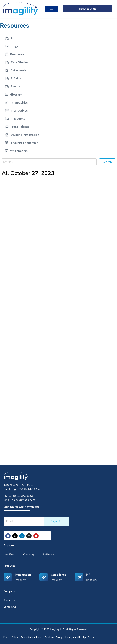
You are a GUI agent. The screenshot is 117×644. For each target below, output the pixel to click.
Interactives (16, 111)
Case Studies (17, 62)
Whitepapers (16, 151)
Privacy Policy (11, 637)
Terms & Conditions (31, 637)
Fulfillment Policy (53, 637)
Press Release (17, 127)
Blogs (12, 46)
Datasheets (16, 70)
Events (13, 86)
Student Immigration (22, 135)
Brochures (15, 54)
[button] (51, 9)
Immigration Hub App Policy (80, 637)
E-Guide (13, 78)
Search (107, 162)
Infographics (16, 102)
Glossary (14, 94)
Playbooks (15, 119)
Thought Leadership (22, 143)
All (10, 38)
